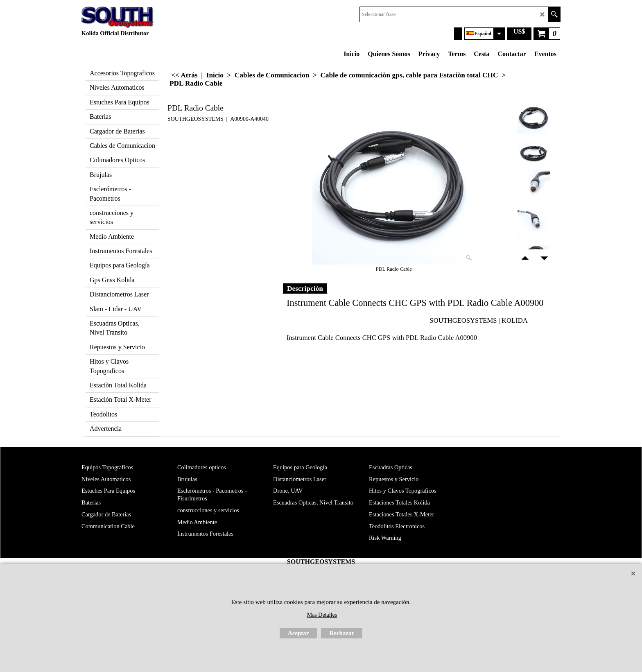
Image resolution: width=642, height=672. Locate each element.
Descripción (305, 288)
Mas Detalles (322, 615)
